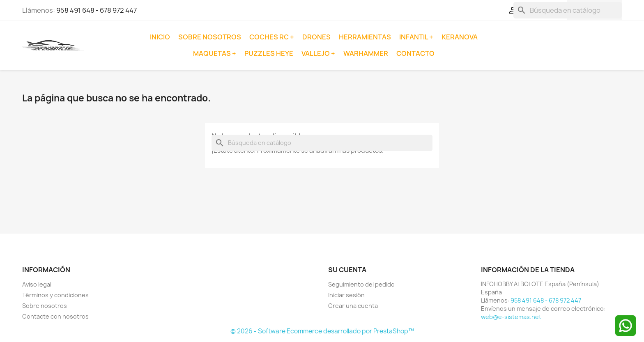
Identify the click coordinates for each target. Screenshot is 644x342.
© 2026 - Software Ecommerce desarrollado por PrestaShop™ (322, 331)
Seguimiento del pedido (361, 284)
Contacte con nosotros (55, 316)
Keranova (460, 37)
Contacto (415, 53)
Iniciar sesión (346, 295)
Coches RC (270, 37)
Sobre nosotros (210, 37)
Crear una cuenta (353, 306)
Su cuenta (347, 270)
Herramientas (365, 37)
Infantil (414, 37)
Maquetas (213, 53)
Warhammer (366, 53)
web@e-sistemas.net (511, 317)
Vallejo (316, 53)
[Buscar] (568, 10)
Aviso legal (37, 284)
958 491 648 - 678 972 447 (97, 10)
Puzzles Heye (269, 53)
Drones (316, 37)
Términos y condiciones (55, 295)
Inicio (160, 37)
